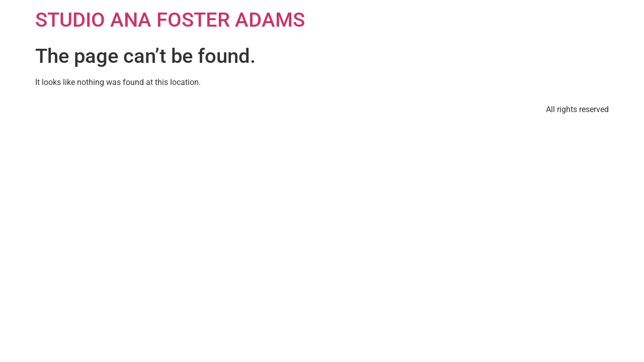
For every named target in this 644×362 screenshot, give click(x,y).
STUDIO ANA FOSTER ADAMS (170, 20)
